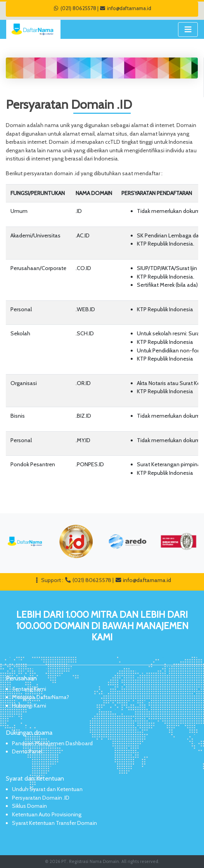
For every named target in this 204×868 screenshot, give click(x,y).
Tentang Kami (29, 689)
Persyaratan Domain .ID (41, 798)
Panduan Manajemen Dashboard (52, 743)
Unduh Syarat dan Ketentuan (47, 789)
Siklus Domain (29, 806)
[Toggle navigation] (188, 30)
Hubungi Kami (29, 706)
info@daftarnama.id (125, 8)
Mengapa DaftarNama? (41, 697)
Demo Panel (27, 751)
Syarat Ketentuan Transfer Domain (54, 823)
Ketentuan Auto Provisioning (47, 814)
